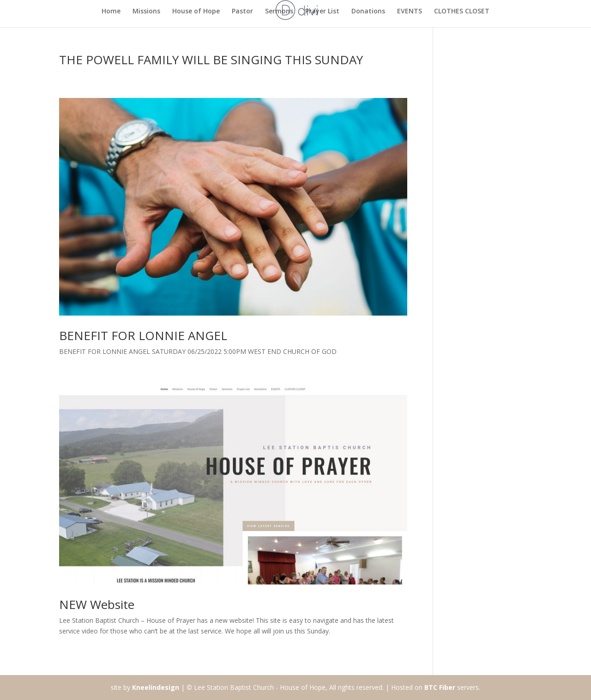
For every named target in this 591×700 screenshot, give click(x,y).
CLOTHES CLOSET (462, 12)
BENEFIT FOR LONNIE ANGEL (143, 335)
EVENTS (410, 12)
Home (111, 12)
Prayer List (322, 12)
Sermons (279, 12)
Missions (146, 12)
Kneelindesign (156, 687)
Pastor (242, 12)
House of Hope (196, 12)
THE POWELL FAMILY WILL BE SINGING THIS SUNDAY (211, 60)
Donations (368, 12)
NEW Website (97, 604)
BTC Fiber (440, 687)
